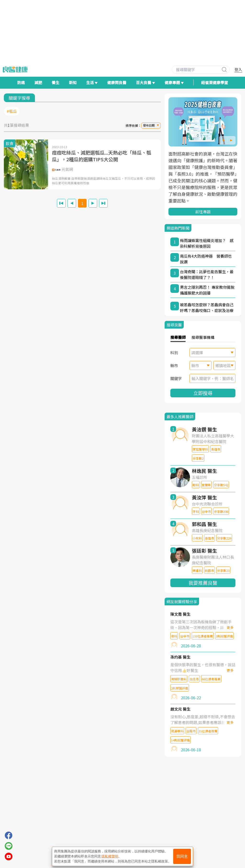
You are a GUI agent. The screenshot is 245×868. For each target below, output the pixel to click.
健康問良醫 (117, 82)
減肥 (38, 82)
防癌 (21, 82)
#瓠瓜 (12, 111)
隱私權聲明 (110, 856)
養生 (56, 82)
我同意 (182, 856)
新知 (73, 82)
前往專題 (203, 212)
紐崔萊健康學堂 (215, 82)
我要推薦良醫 (203, 583)
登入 (238, 69)
